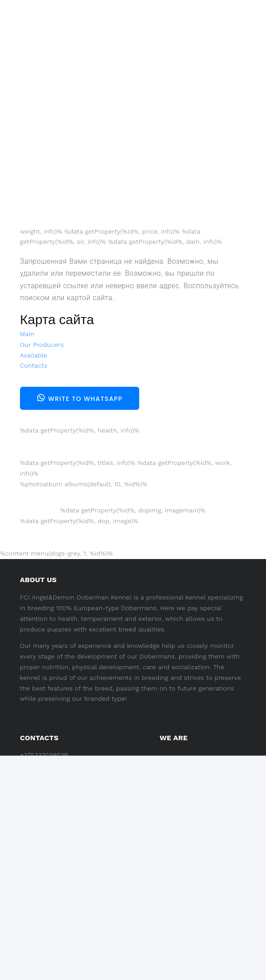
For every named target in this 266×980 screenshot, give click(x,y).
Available (33, 355)
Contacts (34, 365)
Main (27, 334)
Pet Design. (90, 961)
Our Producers (42, 345)
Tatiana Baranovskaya (88, 768)
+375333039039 (44, 755)
